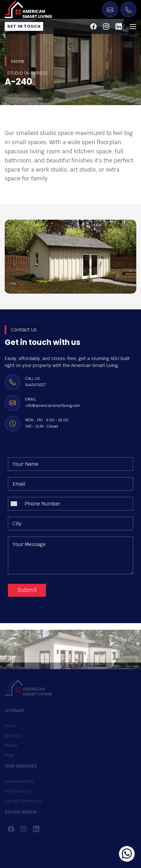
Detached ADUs (19, 781)
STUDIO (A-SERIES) (27, 73)
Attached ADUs (19, 791)
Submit (27, 590)
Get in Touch (24, 26)
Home (18, 61)
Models (11, 745)
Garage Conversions (23, 801)
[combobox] (15, 504)
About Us (13, 736)
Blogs (10, 755)
